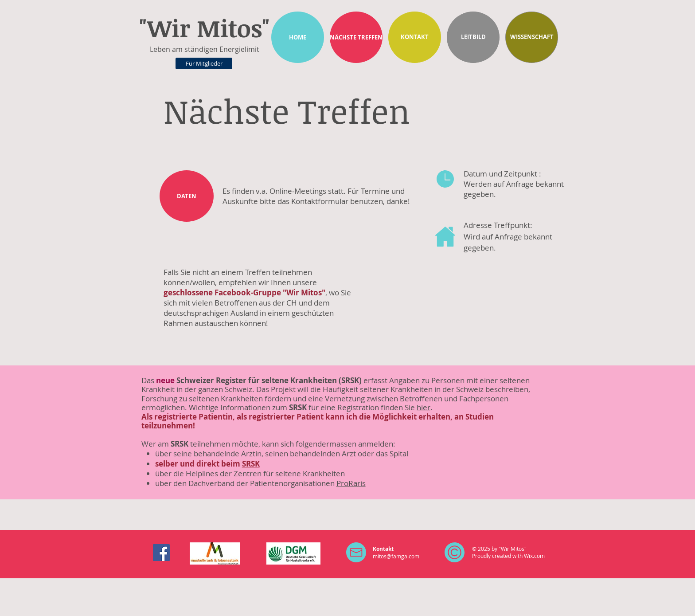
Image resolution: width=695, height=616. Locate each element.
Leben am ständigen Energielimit (205, 49)
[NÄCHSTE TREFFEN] (356, 37)
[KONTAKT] (415, 37)
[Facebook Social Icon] (161, 553)
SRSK (251, 464)
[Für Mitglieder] (204, 63)
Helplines (202, 473)
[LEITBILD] (473, 37)
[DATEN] (187, 196)
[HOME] (298, 37)
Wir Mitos (304, 292)
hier (424, 407)
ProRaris (351, 483)
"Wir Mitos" (205, 28)
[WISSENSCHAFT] (532, 37)
